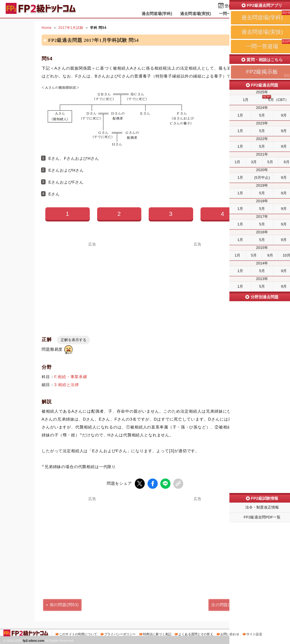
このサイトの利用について (78, 634)
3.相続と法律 (67, 385)
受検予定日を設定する (245, 6)
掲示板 (257, 14)
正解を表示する (73, 340)
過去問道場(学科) (157, 14)
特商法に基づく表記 (157, 634)
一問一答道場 (231, 14)
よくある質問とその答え (196, 634)
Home (47, 28)
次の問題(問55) (226, 604)
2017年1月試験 (71, 28)
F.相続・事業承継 (71, 377)
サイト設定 (254, 634)
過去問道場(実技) (196, 14)
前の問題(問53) (64, 604)
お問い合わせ (230, 634)
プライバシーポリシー (120, 634)
